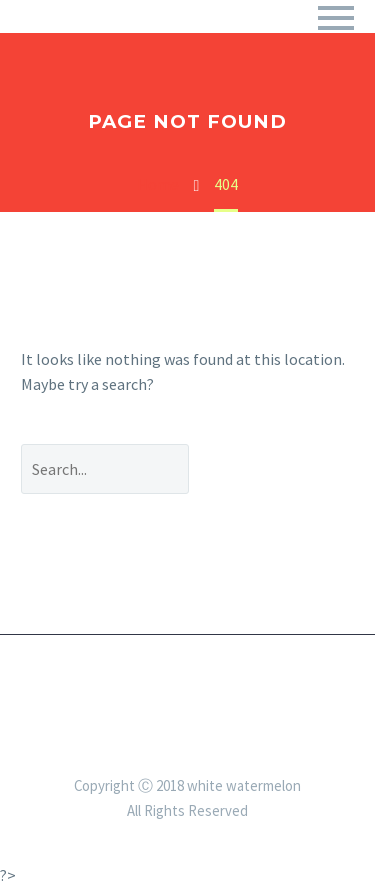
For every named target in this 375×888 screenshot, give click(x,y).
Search (286, 468)
